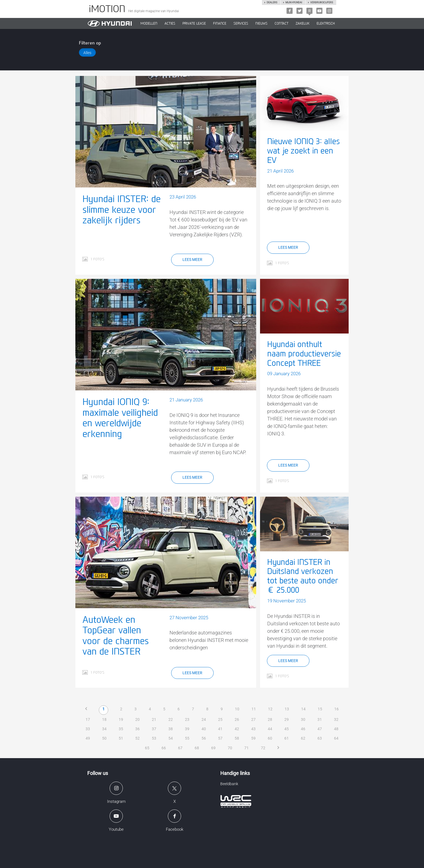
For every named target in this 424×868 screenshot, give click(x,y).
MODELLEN (149, 23)
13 (287, 709)
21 (154, 719)
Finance (220, 23)
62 (303, 738)
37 (154, 729)
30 (303, 719)
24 (204, 719)
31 (320, 719)
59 (253, 738)
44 (270, 729)
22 (171, 719)
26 (237, 719)
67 (180, 748)
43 (253, 729)
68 (197, 748)
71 (247, 748)
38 (171, 729)
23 (187, 719)
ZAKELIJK (303, 23)
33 (88, 729)
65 (147, 748)
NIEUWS (261, 23)
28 (270, 719)
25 (220, 719)
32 (336, 719)
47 (320, 729)
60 (270, 738)
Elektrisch (326, 23)
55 (187, 738)
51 (121, 738)
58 (237, 738)
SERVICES (241, 23)
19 (121, 719)
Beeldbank (229, 784)
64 (336, 738)
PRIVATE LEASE (194, 23)
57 (220, 738)
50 (104, 738)
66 (164, 748)
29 (287, 719)
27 (253, 719)
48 (336, 729)
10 (237, 709)
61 (287, 738)
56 (204, 738)
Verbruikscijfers (322, 2)
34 (104, 729)
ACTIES (170, 23)
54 (171, 738)
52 (137, 738)
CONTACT (282, 23)
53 (154, 738)
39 (187, 729)
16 (337, 709)
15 (320, 709)
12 (271, 709)
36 (137, 729)
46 (303, 729)
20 (137, 719)
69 (213, 748)
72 (263, 748)
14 (304, 709)
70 (230, 748)
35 (121, 729)
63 (320, 738)
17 (88, 719)
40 (204, 729)
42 (237, 729)
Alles (87, 53)
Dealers (272, 2)
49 (88, 738)
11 (254, 709)
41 (220, 729)
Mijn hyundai (294, 2)
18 (104, 719)
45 (287, 729)
